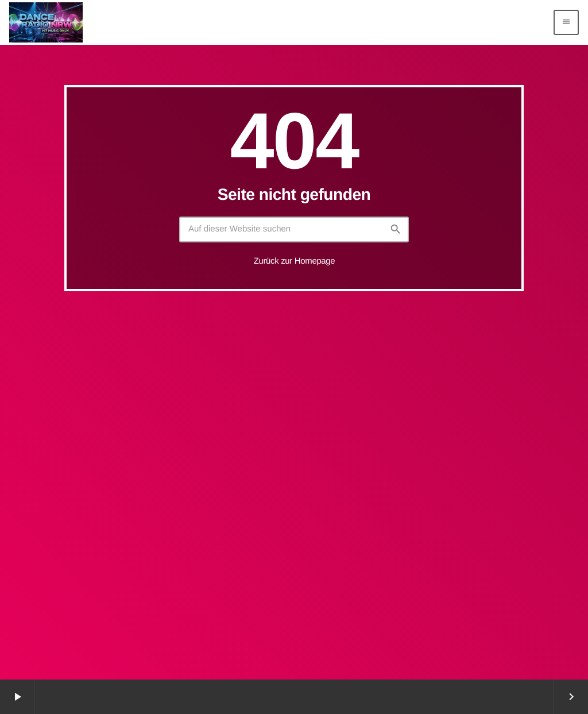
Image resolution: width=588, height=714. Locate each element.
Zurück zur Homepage (295, 261)
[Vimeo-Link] (46, 22)
